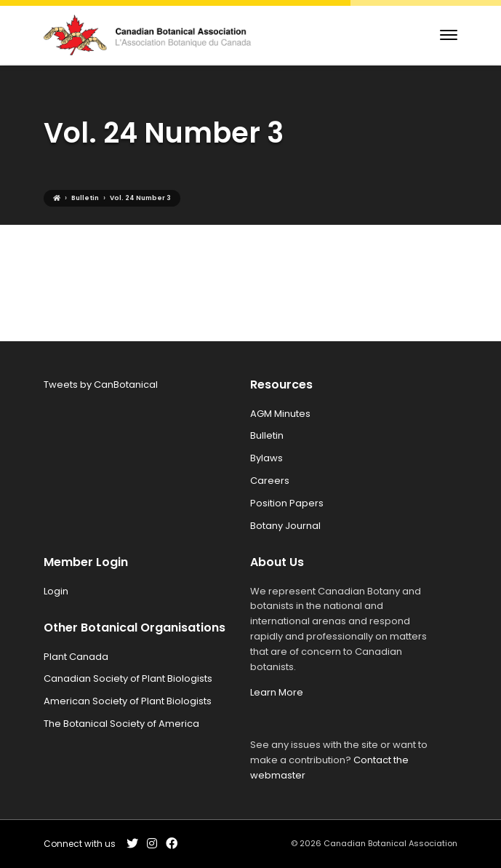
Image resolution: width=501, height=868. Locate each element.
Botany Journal (285, 526)
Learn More (277, 692)
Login (56, 591)
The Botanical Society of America (121, 724)
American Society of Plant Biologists (128, 701)
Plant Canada (76, 657)
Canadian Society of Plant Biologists (128, 678)
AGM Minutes (280, 414)
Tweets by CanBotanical (101, 385)
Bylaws (266, 458)
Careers (270, 481)
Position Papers (287, 503)
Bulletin (267, 435)
